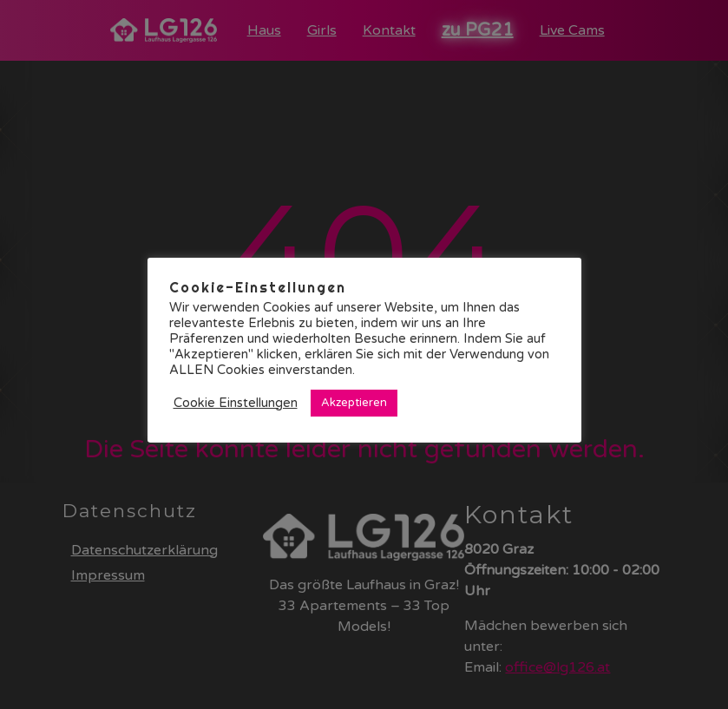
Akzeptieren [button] (354, 403)
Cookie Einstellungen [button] (236, 403)
